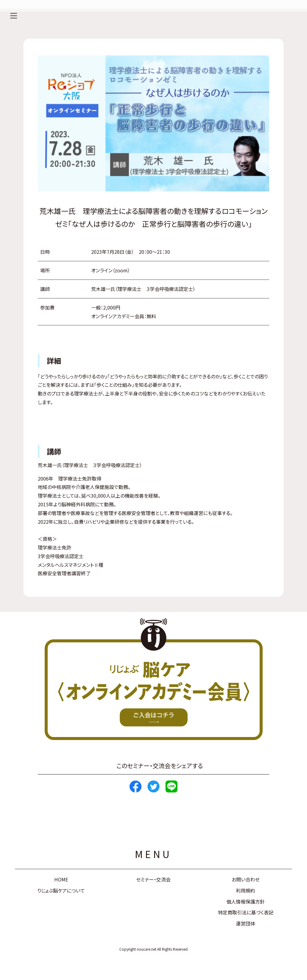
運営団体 (246, 923)
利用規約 (246, 890)
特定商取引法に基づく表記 (246, 912)
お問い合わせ (246, 879)
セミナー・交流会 (153, 879)
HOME (61, 879)
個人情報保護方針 (246, 902)
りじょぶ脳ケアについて (61, 890)
